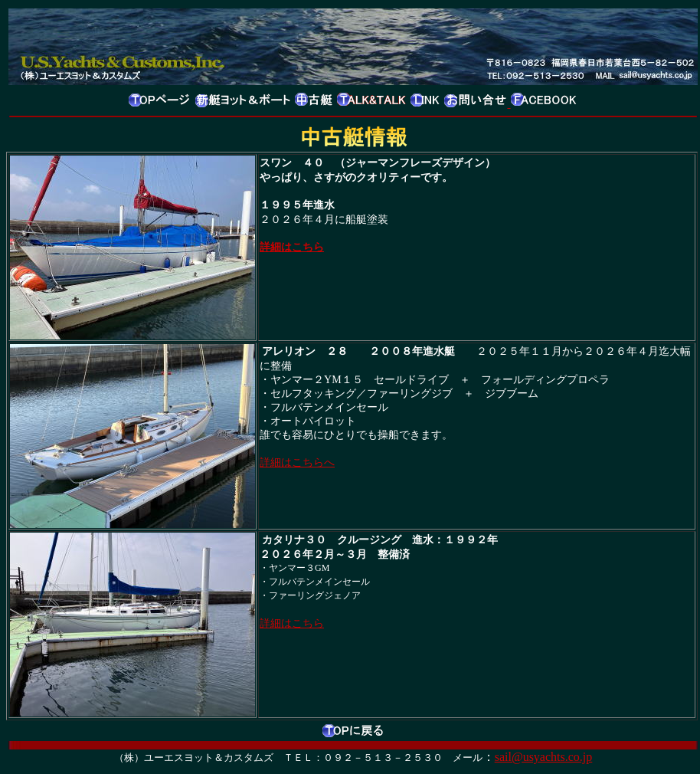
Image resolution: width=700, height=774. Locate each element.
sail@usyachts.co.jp (544, 757)
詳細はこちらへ (297, 462)
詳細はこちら (292, 247)
